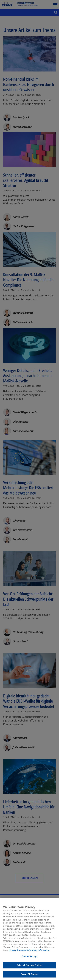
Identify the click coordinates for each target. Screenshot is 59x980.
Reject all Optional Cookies (29, 971)
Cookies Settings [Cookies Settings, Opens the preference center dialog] (29, 963)
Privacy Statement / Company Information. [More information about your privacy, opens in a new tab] (30, 956)
